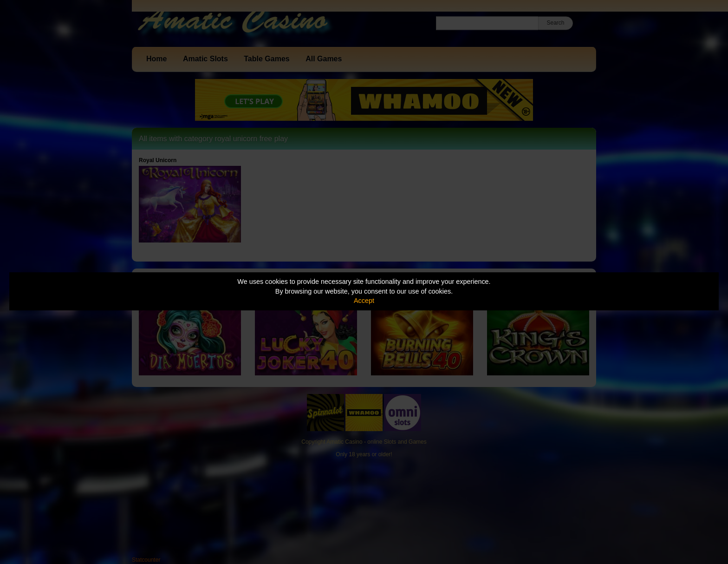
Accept (364, 301)
